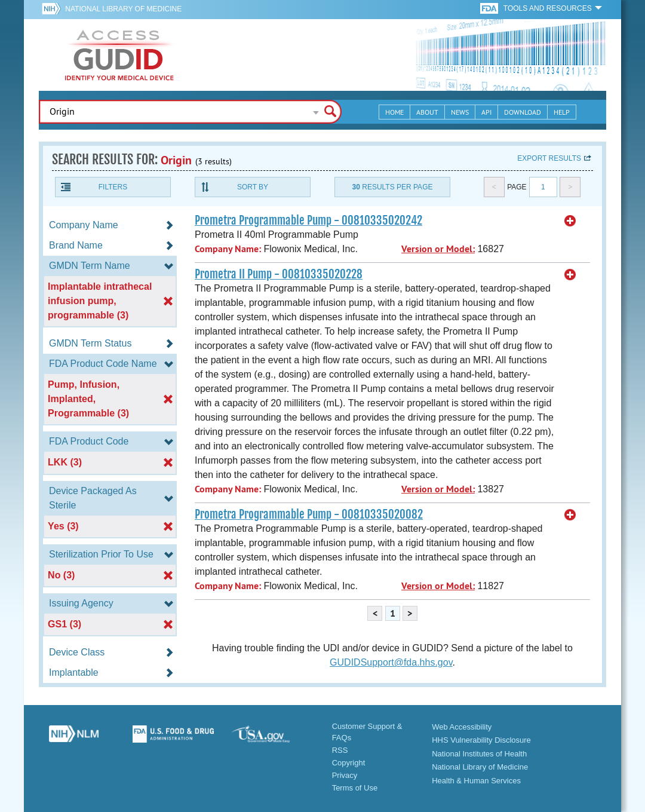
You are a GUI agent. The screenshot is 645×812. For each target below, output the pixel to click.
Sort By (253, 187)
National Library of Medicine (123, 9)
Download (523, 112)
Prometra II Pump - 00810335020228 (279, 274)
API (486, 112)
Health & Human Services (476, 781)
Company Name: (228, 249)
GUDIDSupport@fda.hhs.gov (391, 662)
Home (394, 112)
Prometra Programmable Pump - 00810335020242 (308, 220)
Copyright (349, 763)
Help (562, 112)
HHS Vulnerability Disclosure (481, 740)
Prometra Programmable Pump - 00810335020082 (309, 514)
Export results (549, 158)
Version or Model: (438, 249)
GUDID (119, 55)
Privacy (345, 775)
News (460, 112)
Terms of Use (355, 788)
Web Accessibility (462, 727)
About (427, 112)
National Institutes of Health (479, 754)
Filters (113, 187)
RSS (340, 750)
